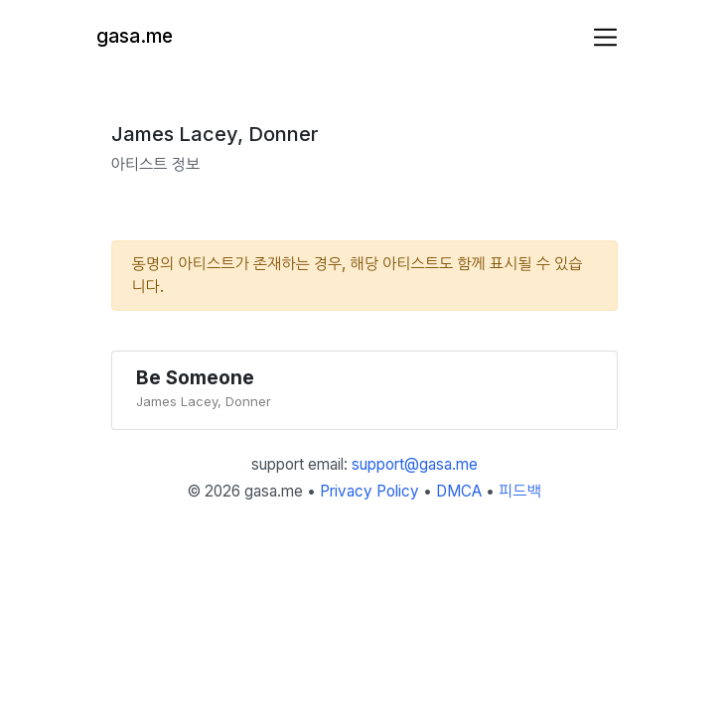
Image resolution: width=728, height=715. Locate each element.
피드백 (520, 491)
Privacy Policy (369, 491)
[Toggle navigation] (605, 37)
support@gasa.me (415, 464)
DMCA (459, 491)
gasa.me (135, 36)
